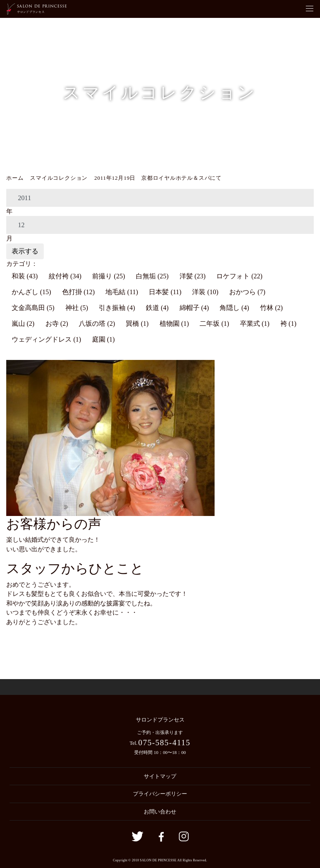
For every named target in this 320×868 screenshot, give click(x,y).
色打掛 (79, 292)
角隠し (234, 308)
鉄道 (157, 308)
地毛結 (122, 292)
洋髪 (193, 276)
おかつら (247, 292)
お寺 (57, 324)
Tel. (160, 743)
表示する (25, 251)
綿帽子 (194, 308)
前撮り (109, 276)
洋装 (205, 292)
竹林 (271, 308)
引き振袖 (117, 308)
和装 (25, 276)
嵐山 (23, 324)
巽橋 (137, 324)
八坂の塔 (97, 324)
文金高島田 (33, 308)
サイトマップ (160, 776)
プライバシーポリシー (160, 794)
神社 (77, 308)
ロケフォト (239, 276)
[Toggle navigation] (310, 9)
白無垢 (152, 276)
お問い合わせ (160, 812)
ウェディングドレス (46, 339)
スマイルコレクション (59, 178)
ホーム (15, 178)
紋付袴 (65, 276)
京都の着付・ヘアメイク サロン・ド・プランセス (37, 9)
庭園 (104, 339)
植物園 (174, 324)
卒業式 (255, 324)
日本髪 (165, 292)
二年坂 (214, 324)
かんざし (31, 292)
